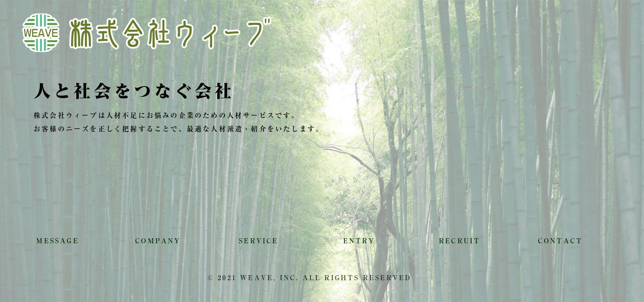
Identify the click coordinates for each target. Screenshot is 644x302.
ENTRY (359, 241)
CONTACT (560, 241)
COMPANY (158, 241)
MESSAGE (57, 241)
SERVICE (258, 241)
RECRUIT (460, 241)
